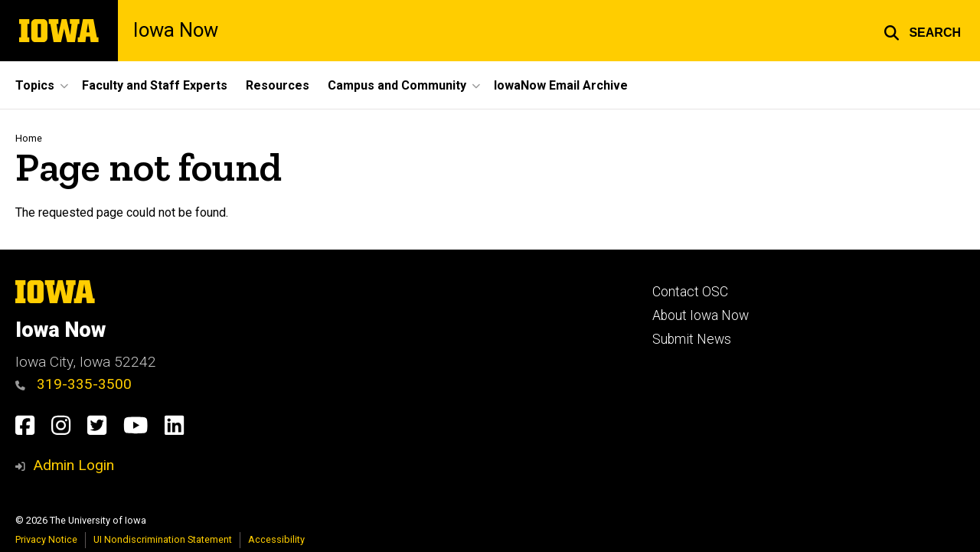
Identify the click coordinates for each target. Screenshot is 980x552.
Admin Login (73, 465)
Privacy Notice (46, 539)
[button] (922, 31)
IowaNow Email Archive (561, 85)
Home (29, 138)
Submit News (692, 339)
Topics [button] (35, 85)
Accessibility (276, 539)
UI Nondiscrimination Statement (163, 539)
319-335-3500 (73, 384)
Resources (278, 85)
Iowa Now (176, 31)
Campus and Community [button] (397, 85)
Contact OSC (690, 292)
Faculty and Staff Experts (155, 85)
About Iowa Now (701, 315)
